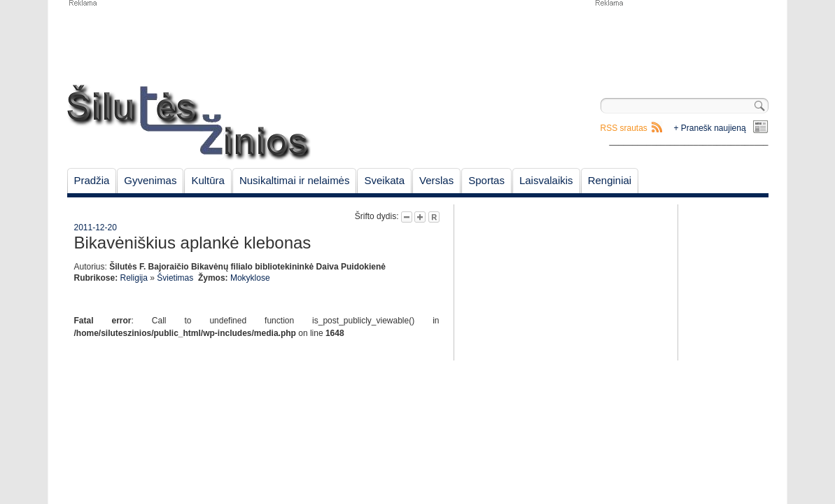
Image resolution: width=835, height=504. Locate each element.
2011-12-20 (96, 227)
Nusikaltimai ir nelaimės (295, 180)
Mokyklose (250, 278)
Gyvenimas (150, 180)
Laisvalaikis (546, 180)
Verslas (436, 180)
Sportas (486, 180)
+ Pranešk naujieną (710, 128)
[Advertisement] (681, 42)
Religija (134, 278)
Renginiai (610, 180)
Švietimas (175, 278)
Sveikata (384, 180)
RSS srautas (624, 128)
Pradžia (92, 180)
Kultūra (208, 180)
